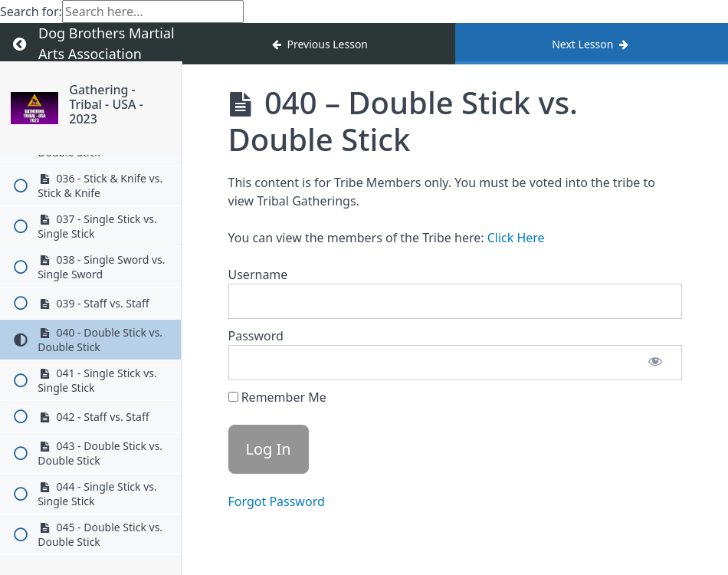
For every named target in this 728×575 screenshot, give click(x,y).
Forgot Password (277, 501)
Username (258, 274)
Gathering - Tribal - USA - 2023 (106, 104)
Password (256, 336)
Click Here (516, 238)
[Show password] (655, 363)
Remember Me (277, 397)
